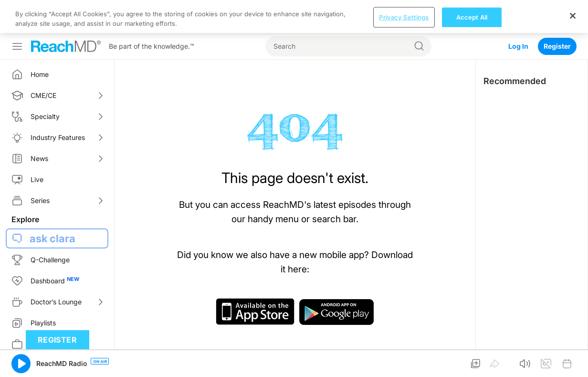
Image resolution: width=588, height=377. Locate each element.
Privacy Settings (404, 17)
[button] (21, 364)
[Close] (573, 16)
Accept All (472, 17)
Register (557, 46)
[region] (294, 16)
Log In (518, 46)
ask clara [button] (52, 238)
